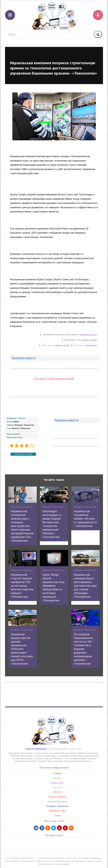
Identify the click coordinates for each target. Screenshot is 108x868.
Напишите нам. (91, 345)
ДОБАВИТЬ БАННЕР (23, 454)
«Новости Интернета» (36, 749)
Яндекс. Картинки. (90, 340)
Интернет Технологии (24, 425)
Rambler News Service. (89, 335)
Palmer (16, 422)
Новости (15, 428)
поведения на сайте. (62, 345)
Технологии (25, 428)
